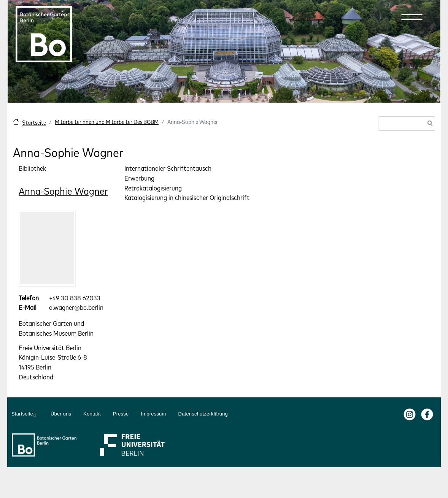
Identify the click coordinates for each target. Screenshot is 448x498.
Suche (429, 124)
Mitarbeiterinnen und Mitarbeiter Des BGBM (107, 122)
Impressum (153, 414)
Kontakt (92, 414)
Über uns (61, 414)
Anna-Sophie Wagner (63, 191)
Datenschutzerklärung (203, 414)
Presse (121, 414)
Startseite (34, 123)
